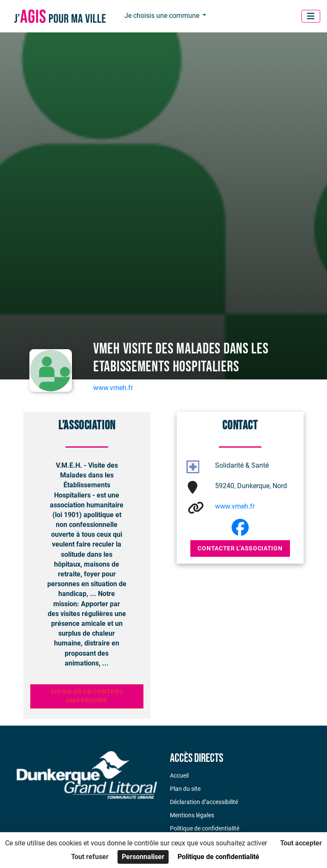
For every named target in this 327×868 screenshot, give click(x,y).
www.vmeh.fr (113, 388)
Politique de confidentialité (205, 828)
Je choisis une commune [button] (163, 16)
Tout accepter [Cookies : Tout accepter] (301, 843)
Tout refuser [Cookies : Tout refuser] (90, 857)
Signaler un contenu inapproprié (87, 696)
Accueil (179, 775)
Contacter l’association (240, 548)
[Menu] (311, 16)
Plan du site (185, 789)
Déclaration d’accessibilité (204, 802)
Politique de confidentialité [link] (218, 857)
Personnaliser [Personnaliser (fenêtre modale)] (143, 857)
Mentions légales (192, 815)
